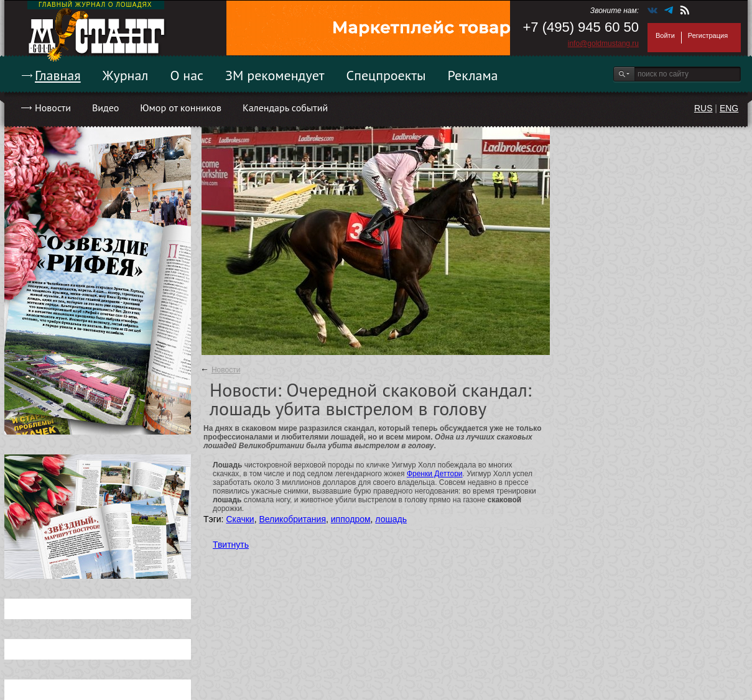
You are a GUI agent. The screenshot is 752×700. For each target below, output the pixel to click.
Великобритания (292, 519)
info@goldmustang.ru (603, 44)
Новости (53, 108)
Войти (665, 35)
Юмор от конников (181, 108)
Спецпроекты (386, 75)
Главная (58, 75)
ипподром (351, 519)
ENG (729, 108)
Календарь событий (285, 108)
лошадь (391, 519)
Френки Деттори (435, 474)
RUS (703, 108)
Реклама (473, 75)
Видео (105, 108)
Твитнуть (231, 545)
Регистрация (708, 35)
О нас (187, 75)
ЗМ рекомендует (275, 75)
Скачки (240, 519)
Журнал (126, 75)
